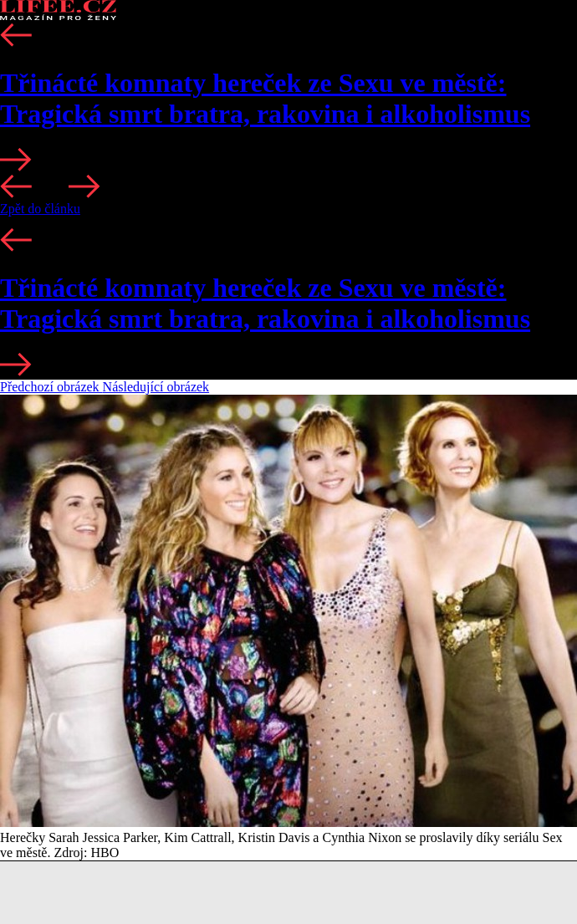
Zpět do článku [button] (40, 209)
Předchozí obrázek (51, 387)
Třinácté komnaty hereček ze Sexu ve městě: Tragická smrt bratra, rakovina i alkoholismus (265, 98)
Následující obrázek (156, 387)
